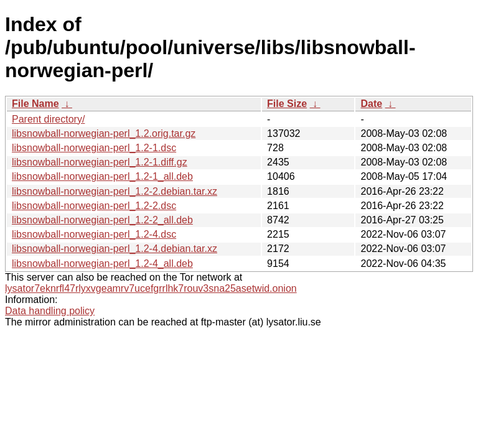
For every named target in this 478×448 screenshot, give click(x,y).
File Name (35, 104)
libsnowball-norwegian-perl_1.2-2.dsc (94, 206)
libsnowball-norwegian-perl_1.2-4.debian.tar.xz (115, 249)
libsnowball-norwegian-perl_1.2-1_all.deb (102, 176)
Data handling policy (50, 311)
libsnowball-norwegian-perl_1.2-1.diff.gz (100, 162)
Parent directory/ (48, 119)
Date (371, 104)
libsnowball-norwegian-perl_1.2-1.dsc (94, 148)
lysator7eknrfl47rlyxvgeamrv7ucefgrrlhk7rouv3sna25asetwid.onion (151, 288)
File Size (287, 104)
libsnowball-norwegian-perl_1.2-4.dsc (94, 234)
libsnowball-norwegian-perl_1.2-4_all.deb (102, 264)
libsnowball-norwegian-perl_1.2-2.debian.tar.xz (115, 191)
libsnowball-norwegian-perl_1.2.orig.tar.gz (104, 133)
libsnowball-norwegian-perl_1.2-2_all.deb (102, 220)
